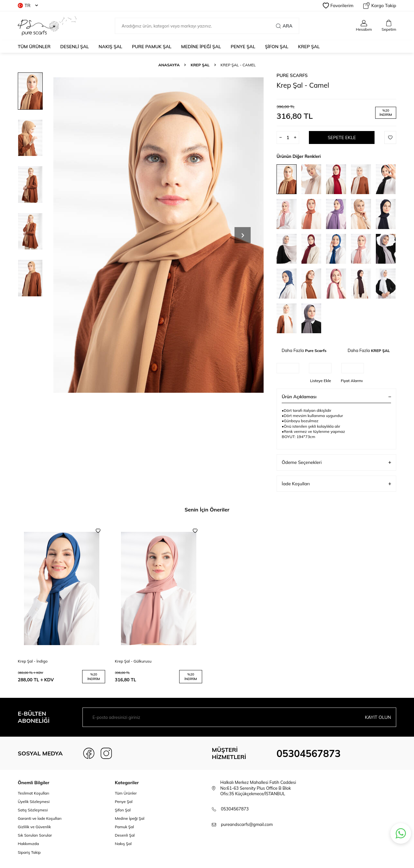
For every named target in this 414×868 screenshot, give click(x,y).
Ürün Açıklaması (336, 397)
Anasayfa (169, 65)
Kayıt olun (378, 717)
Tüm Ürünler (34, 47)
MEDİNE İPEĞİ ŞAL (201, 47)
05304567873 (309, 753)
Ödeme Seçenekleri (336, 462)
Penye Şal (124, 802)
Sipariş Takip (29, 852)
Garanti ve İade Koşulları (40, 818)
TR (28, 5)
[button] (243, 235)
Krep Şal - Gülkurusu (133, 661)
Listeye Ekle (321, 381)
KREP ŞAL (309, 47)
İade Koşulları (336, 484)
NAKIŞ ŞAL (110, 47)
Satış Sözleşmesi (33, 810)
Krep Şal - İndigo (33, 661)
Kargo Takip (380, 5)
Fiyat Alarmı (352, 381)
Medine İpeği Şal (130, 818)
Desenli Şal (125, 835)
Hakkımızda (28, 844)
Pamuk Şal (124, 827)
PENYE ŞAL (243, 47)
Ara (284, 26)
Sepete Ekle (342, 137)
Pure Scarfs (292, 75)
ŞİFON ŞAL (277, 47)
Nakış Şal (123, 844)
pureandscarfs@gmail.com (247, 824)
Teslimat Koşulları (33, 793)
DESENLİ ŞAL (75, 47)
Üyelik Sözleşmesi (34, 802)
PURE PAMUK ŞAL (152, 47)
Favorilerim (338, 5)
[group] (158, 235)
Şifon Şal (123, 810)
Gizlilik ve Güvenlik (34, 827)
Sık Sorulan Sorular (35, 835)
